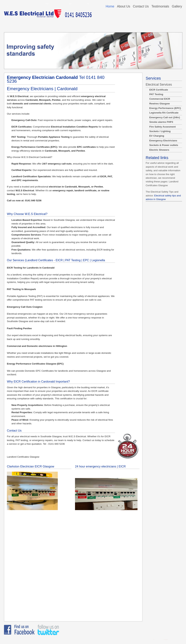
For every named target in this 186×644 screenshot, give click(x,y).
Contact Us (141, 6)
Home (110, 6)
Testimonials (160, 6)
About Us (124, 6)
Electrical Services (159, 85)
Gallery (177, 6)
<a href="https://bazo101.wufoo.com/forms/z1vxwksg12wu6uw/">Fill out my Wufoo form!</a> (73, 565)
